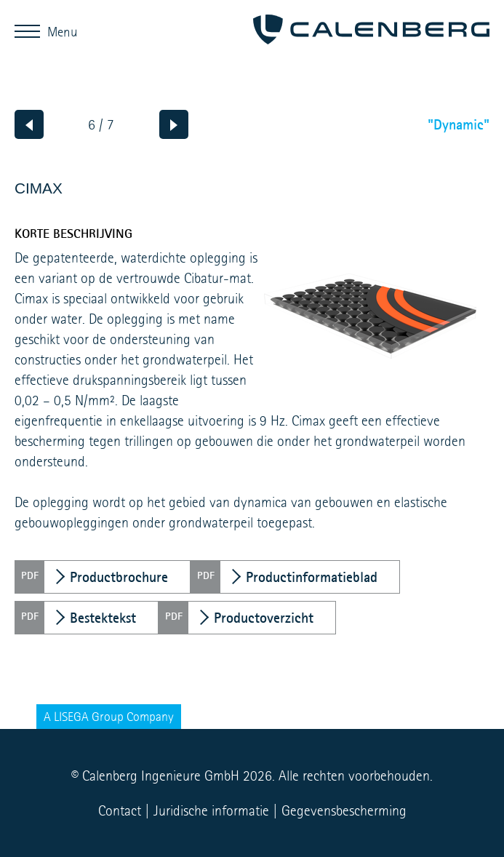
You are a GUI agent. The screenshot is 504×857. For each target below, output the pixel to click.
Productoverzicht (264, 618)
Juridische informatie (211, 810)
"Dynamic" (459, 124)
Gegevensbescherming (344, 810)
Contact (120, 810)
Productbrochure (119, 577)
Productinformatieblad (312, 577)
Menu (31, 31)
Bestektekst (103, 618)
